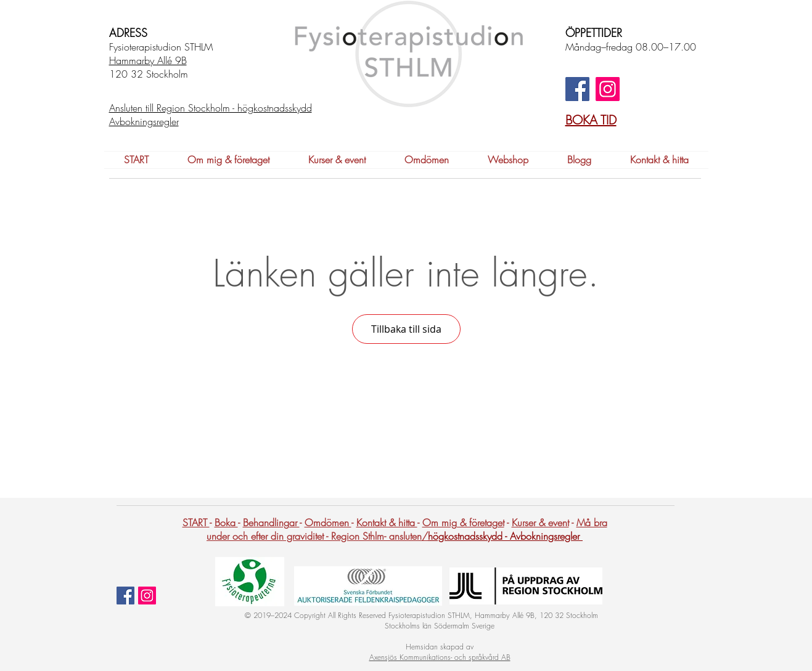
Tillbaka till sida (406, 329)
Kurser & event (540, 523)
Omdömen (328, 523)
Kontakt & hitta (387, 523)
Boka (226, 523)
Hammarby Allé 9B (148, 60)
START (196, 523)
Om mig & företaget (463, 523)
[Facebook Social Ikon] (125, 596)
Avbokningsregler (546, 536)
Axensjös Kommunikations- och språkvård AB (440, 657)
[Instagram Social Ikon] (147, 596)
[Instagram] (608, 89)
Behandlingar (271, 523)
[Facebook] (577, 89)
